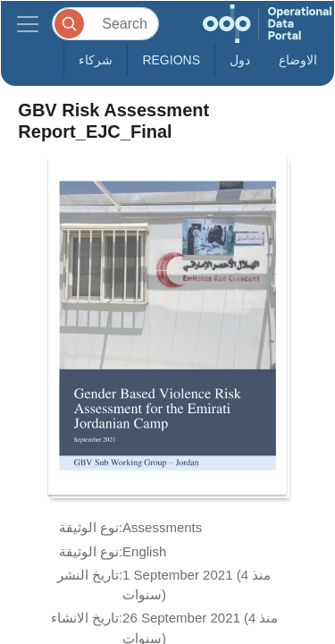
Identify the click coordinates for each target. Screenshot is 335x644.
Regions (171, 60)
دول (240, 60)
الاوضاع (298, 60)
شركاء (96, 60)
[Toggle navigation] (28, 24)
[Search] (105, 24)
